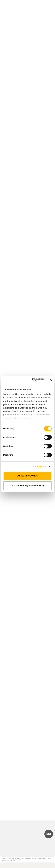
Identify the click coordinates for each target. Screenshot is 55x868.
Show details (40, 466)
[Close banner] (51, 380)
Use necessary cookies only (27, 486)
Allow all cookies (27, 476)
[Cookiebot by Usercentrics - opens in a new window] (33, 380)
